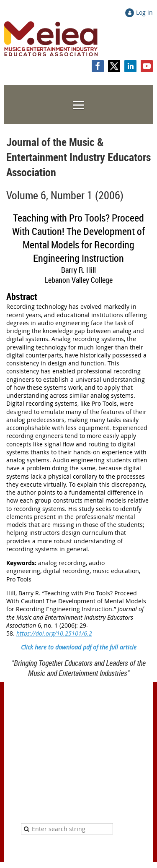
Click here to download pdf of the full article (79, 647)
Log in (144, 12)
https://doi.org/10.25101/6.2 (54, 633)
